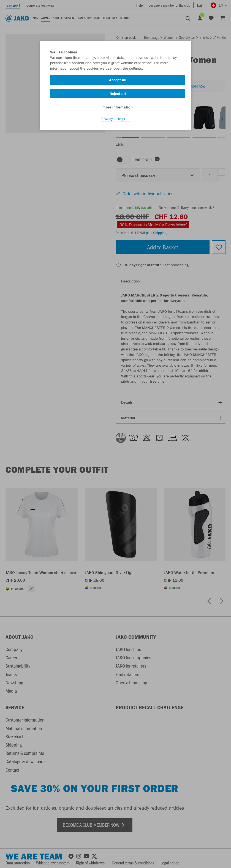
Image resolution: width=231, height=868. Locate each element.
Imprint (124, 119)
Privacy (107, 119)
